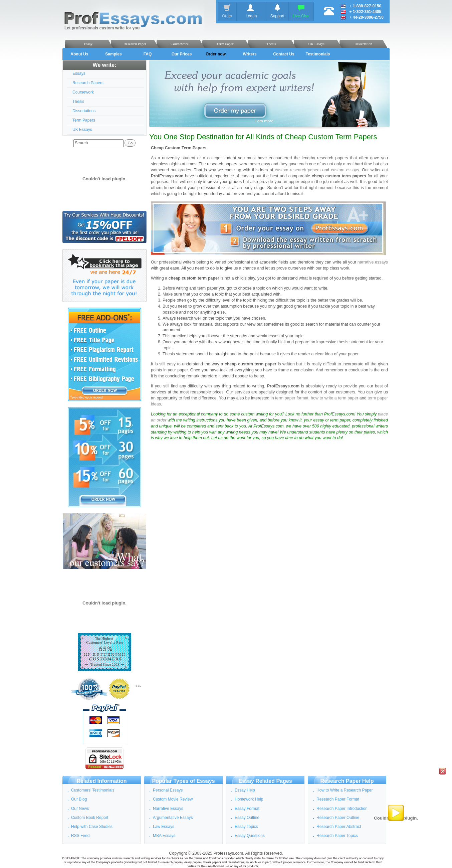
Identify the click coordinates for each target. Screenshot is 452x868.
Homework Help (249, 799)
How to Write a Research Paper (345, 790)
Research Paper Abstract (339, 827)
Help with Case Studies (92, 827)
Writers (250, 54)
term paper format (292, 398)
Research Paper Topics (337, 836)
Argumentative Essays (173, 818)
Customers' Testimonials (93, 790)
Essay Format (247, 809)
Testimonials (318, 54)
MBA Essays (164, 836)
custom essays (345, 170)
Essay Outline (247, 818)
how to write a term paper (335, 398)
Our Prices (182, 54)
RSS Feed (80, 836)
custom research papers (298, 170)
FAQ (148, 54)
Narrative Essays (168, 809)
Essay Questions (250, 836)
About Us (79, 54)
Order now (216, 54)
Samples (113, 54)
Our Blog (79, 799)
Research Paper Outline (338, 818)
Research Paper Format (338, 799)
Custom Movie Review (173, 799)
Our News (80, 809)
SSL (138, 686)
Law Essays (164, 827)
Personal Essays (168, 790)
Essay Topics (246, 827)
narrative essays (373, 262)
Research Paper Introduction (342, 809)
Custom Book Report (90, 818)
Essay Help (245, 790)
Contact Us (284, 54)
